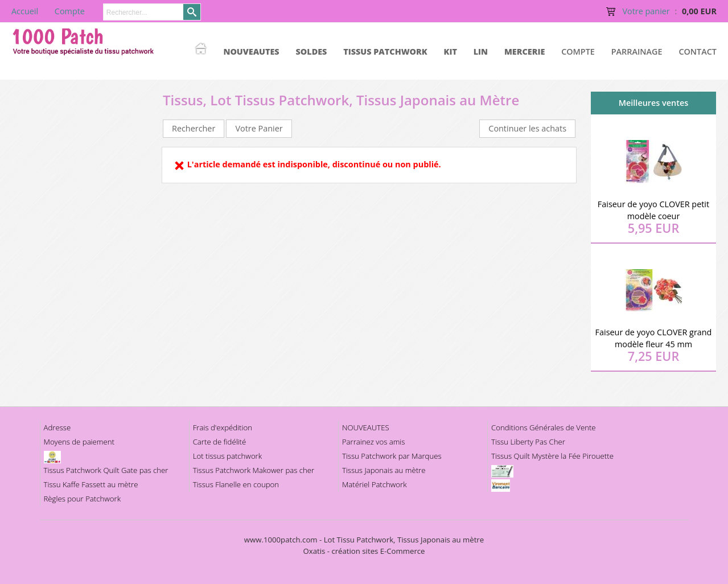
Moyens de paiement (79, 442)
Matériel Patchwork (375, 484)
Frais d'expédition (223, 427)
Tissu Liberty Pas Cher (528, 442)
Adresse (57, 427)
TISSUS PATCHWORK (385, 52)
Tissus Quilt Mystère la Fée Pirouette (552, 456)
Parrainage (637, 52)
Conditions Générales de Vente (544, 427)
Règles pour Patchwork (83, 499)
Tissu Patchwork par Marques (392, 456)
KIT (451, 52)
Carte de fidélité (220, 442)
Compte (578, 52)
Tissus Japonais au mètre (384, 470)
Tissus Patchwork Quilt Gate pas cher (106, 470)
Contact (698, 52)
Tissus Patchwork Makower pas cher (254, 470)
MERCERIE (525, 52)
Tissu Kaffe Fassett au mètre (91, 484)
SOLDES (311, 52)
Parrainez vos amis (374, 442)
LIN (481, 52)
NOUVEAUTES (251, 52)
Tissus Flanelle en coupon (236, 484)
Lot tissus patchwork (227, 456)
